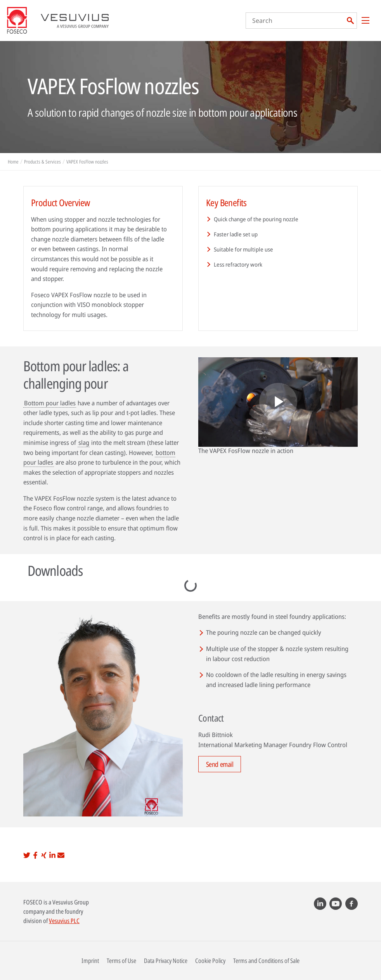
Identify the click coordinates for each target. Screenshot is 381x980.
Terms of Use (121, 961)
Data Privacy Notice (166, 961)
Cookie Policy (210, 961)
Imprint (90, 961)
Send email (220, 764)
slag (84, 443)
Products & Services (42, 162)
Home (13, 162)
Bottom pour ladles (50, 403)
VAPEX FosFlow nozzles (87, 162)
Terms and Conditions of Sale (266, 961)
